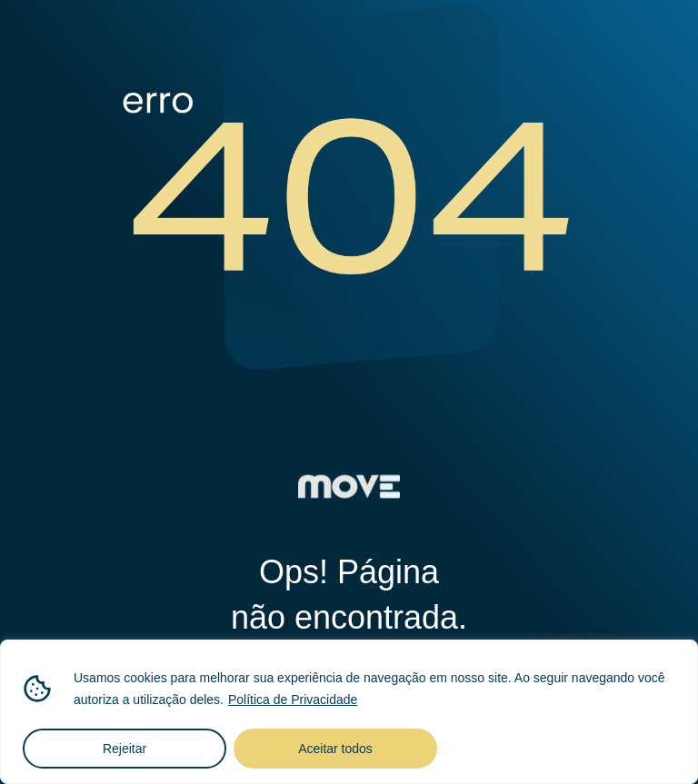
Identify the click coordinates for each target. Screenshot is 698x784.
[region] (349, 712)
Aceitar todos (335, 749)
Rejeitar (125, 749)
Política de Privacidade (293, 700)
